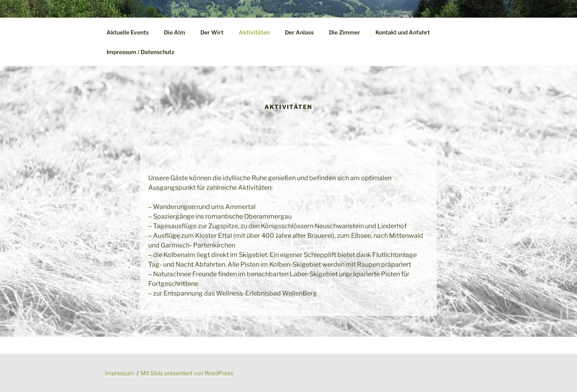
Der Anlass (299, 32)
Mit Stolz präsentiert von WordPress (187, 373)
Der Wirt (212, 32)
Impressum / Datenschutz (140, 52)
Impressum (120, 373)
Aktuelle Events (128, 32)
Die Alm (175, 32)
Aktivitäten (254, 32)
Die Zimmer (345, 32)
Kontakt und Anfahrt (403, 32)
